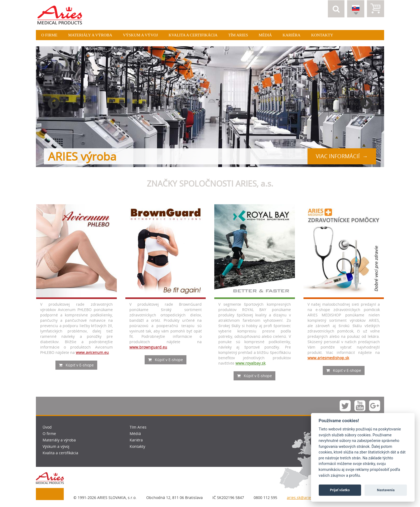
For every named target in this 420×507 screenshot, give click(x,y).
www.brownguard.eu (148, 347)
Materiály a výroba (90, 35)
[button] (336, 9)
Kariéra (292, 35)
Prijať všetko (340, 490)
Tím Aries (238, 35)
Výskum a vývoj (140, 35)
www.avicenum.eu (92, 352)
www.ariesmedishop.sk (328, 358)
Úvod (47, 427)
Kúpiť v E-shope (76, 365)
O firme (49, 35)
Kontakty (322, 35)
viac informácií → (342, 156)
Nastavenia (386, 490)
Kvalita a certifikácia (193, 35)
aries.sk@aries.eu (303, 497)
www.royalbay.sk (250, 363)
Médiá (265, 35)
